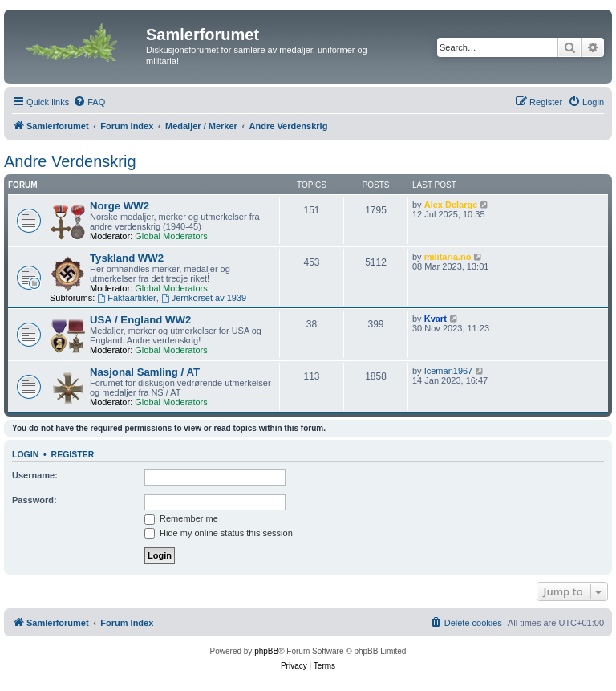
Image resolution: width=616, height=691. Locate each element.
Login (25, 454)
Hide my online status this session (219, 533)
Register (73, 454)
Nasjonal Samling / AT (145, 372)
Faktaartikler (126, 298)
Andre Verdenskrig (70, 161)
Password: (34, 500)
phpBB (266, 651)
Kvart (436, 319)
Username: (35, 475)
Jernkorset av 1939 (204, 298)
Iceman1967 (449, 371)
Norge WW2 (120, 206)
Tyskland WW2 (127, 258)
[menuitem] (89, 102)
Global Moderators (171, 236)
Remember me (181, 518)
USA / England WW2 (140, 320)
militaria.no (448, 257)
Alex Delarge (451, 205)
